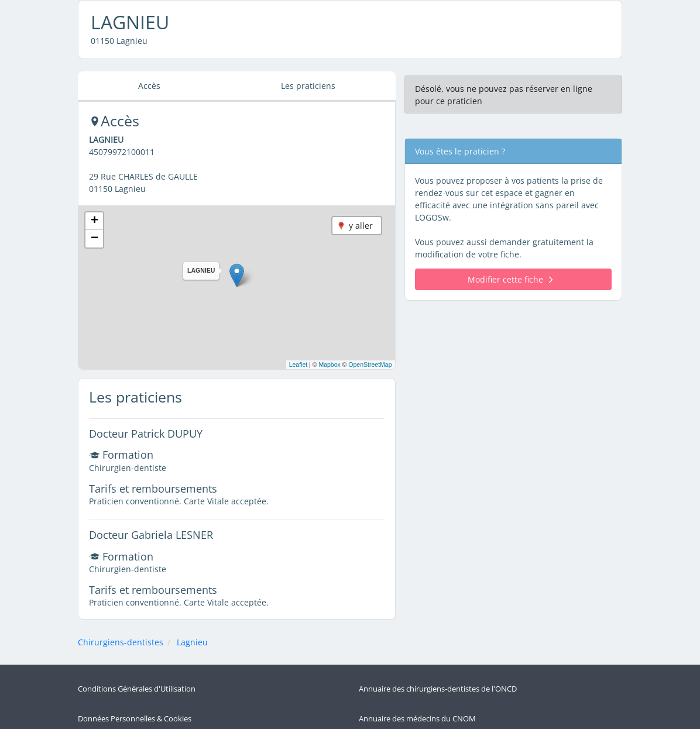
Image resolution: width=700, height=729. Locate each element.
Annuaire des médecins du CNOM (417, 699)
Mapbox (329, 364)
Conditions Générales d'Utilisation (137, 682)
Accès (149, 86)
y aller (361, 226)
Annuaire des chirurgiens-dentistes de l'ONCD (438, 682)
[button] (237, 275)
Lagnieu (192, 642)
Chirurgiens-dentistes (121, 642)
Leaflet (298, 364)
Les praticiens (308, 86)
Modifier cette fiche (510, 279)
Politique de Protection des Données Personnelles (164, 716)
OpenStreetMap (370, 364)
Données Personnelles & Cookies (135, 699)
